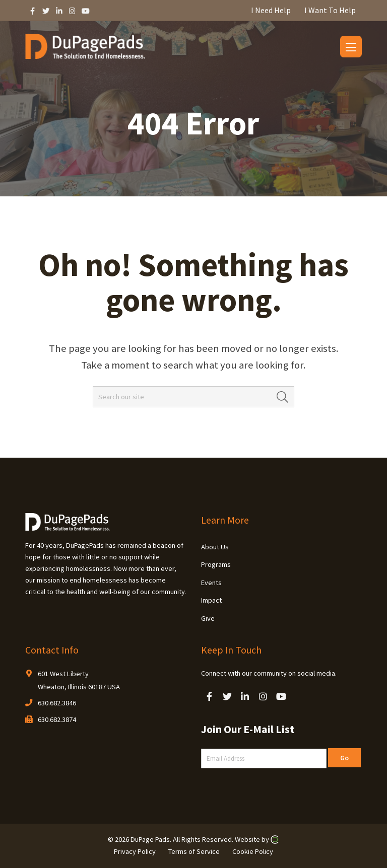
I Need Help (271, 10)
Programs (216, 564)
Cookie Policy (253, 851)
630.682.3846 (57, 703)
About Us (215, 547)
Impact (211, 600)
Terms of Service (194, 851)
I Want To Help (330, 10)
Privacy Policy (135, 851)
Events (211, 583)
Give (208, 618)
